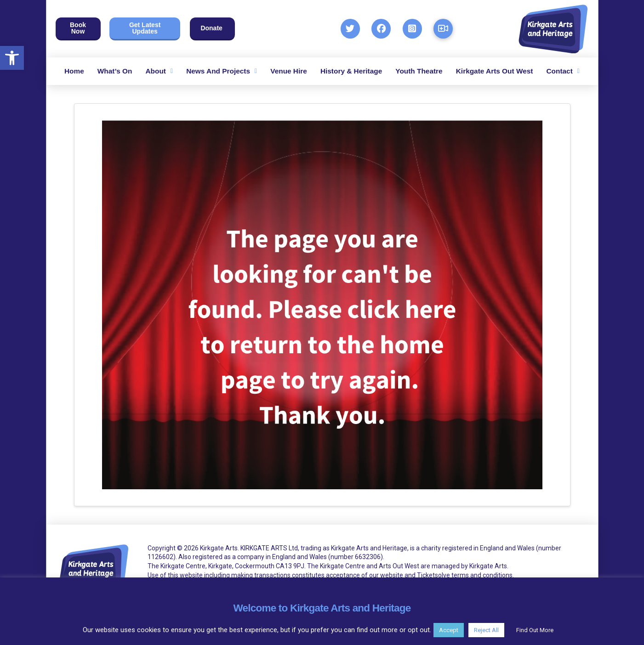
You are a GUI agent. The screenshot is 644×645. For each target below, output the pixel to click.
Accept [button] (449, 630)
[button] (12, 58)
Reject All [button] (486, 630)
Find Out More (535, 630)
